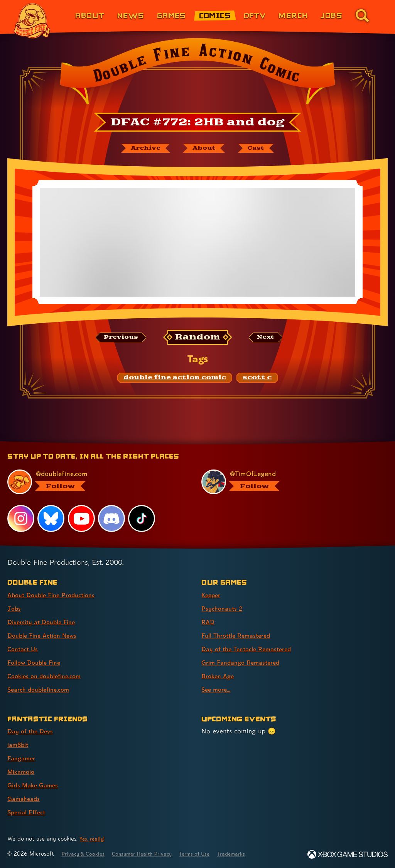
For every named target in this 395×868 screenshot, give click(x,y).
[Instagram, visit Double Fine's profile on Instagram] (21, 518)
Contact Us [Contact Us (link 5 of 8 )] (24, 649)
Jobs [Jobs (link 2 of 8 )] (15, 608)
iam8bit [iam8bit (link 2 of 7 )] (19, 744)
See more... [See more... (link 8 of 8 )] (217, 689)
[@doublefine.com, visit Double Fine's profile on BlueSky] (96, 481)
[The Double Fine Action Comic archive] (140, 149)
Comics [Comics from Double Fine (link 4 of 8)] (215, 15)
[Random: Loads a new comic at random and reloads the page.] (198, 339)
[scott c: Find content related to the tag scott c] (257, 379)
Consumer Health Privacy (151, 854)
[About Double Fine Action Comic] (204, 149)
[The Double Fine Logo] (32, 21)
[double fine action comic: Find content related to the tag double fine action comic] (175, 379)
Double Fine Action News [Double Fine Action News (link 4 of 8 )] (46, 635)
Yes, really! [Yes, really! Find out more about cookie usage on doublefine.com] (93, 838)
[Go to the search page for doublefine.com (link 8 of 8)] (362, 15)
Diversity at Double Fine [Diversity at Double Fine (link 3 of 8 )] (45, 622)
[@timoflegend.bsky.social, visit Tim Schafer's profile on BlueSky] (290, 481)
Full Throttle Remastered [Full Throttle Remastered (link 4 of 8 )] (240, 635)
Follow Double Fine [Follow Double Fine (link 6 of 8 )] (37, 662)
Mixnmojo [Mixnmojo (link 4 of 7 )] (23, 771)
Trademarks (250, 854)
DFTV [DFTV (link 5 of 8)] (255, 15)
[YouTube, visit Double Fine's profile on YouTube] (82, 518)
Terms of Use (209, 854)
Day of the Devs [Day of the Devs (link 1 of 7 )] (32, 731)
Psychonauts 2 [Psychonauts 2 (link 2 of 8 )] (224, 608)
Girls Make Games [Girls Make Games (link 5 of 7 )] (35, 785)
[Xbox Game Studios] (348, 854)
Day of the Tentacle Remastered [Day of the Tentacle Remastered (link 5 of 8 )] (251, 649)
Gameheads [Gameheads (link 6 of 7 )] (25, 798)
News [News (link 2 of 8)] (131, 15)
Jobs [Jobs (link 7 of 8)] (331, 15)
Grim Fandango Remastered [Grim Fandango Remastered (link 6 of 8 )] (245, 662)
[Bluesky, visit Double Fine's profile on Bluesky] (51, 518)
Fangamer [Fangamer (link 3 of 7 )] (23, 758)
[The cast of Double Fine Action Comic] (262, 149)
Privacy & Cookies (85, 854)
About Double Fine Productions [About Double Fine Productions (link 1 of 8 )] (56, 595)
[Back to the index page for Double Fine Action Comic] (197, 74)
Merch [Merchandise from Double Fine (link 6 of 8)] (293, 15)
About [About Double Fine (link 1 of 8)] (90, 15)
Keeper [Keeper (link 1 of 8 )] (212, 595)
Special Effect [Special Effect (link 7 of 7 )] (29, 812)
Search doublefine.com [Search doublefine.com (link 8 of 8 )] (42, 689)
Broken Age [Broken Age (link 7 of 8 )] (219, 676)
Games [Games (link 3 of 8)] (171, 15)
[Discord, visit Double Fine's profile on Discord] (112, 518)
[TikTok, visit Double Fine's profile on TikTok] (142, 518)
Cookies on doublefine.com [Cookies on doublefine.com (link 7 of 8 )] (48, 676)
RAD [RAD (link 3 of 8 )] (208, 622)
